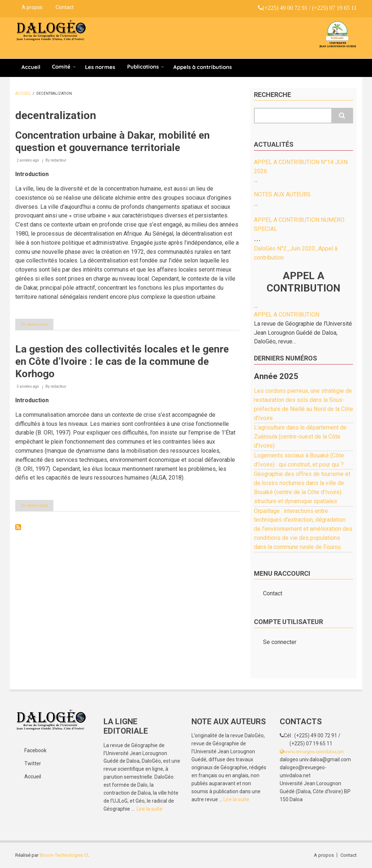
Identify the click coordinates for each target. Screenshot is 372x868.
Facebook (35, 750)
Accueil (31, 67)
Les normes (100, 67)
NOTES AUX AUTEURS (282, 194)
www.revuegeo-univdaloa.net (314, 751)
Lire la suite (149, 809)
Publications (143, 67)
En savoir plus (37, 326)
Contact (65, 7)
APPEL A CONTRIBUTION (287, 315)
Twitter (33, 763)
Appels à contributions (203, 67)
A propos (32, 7)
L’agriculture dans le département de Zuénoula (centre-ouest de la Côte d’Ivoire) (300, 437)
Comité (61, 67)
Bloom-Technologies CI (64, 855)
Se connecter (280, 642)
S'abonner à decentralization (18, 527)
